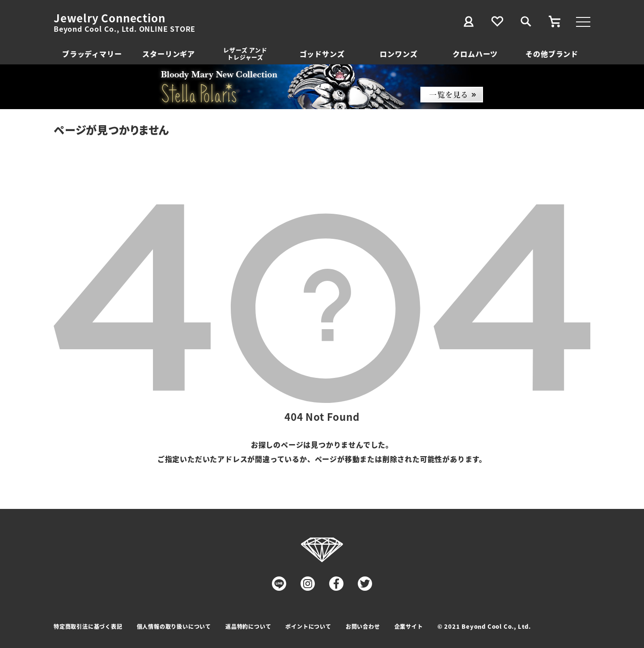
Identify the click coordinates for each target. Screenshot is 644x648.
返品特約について (248, 626)
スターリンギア (169, 54)
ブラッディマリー (92, 54)
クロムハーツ (475, 54)
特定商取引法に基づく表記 (88, 626)
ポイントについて (308, 626)
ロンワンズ (398, 54)
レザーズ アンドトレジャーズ (245, 53)
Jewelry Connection (109, 18)
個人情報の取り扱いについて (174, 626)
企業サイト (409, 626)
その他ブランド (552, 54)
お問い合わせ (363, 626)
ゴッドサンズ (322, 54)
